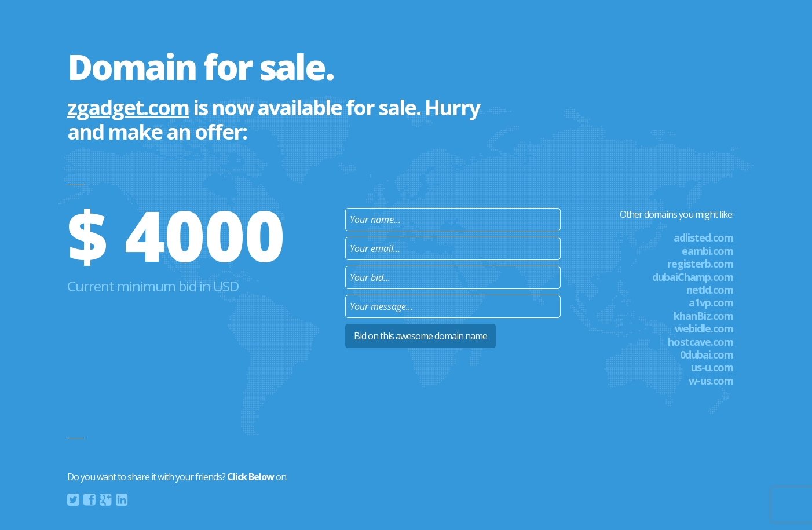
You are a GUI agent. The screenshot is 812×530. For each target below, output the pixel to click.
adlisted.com (703, 237)
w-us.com (711, 381)
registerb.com (700, 264)
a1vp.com (711, 302)
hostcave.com (701, 342)
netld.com (710, 290)
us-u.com (712, 367)
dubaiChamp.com (693, 277)
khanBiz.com (703, 316)
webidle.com (704, 328)
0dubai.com (707, 354)
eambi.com (707, 251)
